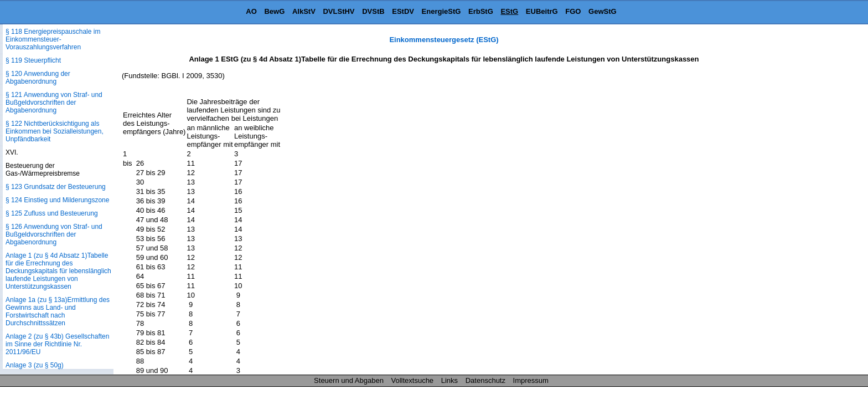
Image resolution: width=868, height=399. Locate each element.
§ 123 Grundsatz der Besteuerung (56, 187)
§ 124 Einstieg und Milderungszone (57, 200)
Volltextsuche (413, 380)
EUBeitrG (542, 11)
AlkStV (304, 11)
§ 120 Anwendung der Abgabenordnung (38, 78)
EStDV (403, 11)
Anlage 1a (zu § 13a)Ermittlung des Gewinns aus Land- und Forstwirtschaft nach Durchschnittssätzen (58, 311)
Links (449, 380)
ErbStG (481, 11)
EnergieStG (441, 11)
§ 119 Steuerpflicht (33, 60)
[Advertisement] (813, 202)
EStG (509, 11)
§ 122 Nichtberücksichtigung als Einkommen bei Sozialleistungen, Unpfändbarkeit (55, 131)
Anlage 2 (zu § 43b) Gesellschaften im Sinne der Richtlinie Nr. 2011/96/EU (57, 344)
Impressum (531, 380)
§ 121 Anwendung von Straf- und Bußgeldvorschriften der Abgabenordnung (54, 103)
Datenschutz (485, 380)
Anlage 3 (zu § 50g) (35, 365)
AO (251, 11)
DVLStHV (339, 11)
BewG (274, 11)
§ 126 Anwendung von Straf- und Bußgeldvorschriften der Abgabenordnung (54, 234)
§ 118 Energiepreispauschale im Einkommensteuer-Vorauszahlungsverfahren (53, 39)
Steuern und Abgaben (349, 380)
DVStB (373, 11)
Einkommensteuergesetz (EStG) (444, 40)
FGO (573, 11)
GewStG (603, 11)
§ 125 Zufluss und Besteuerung (52, 213)
